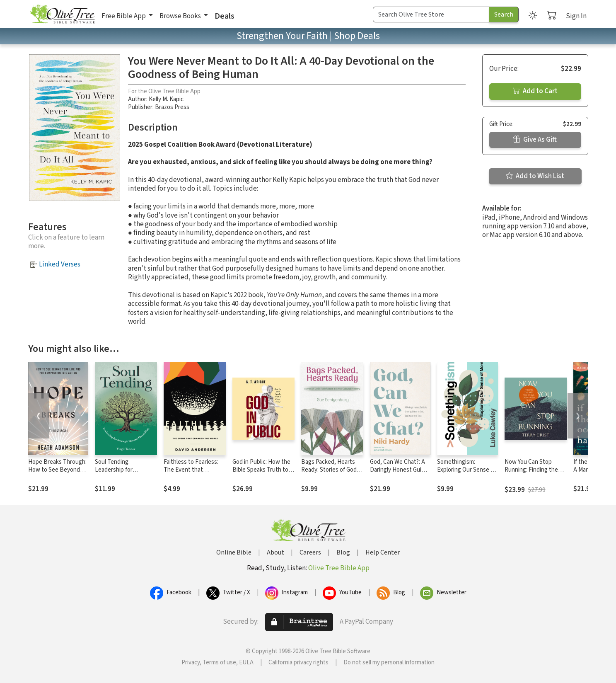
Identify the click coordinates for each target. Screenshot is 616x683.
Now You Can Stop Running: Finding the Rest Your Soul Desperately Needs (531, 474)
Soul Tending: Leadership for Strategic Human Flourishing (117, 474)
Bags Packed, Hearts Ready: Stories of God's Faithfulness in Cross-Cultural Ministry (331, 474)
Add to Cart (535, 91)
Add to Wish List (535, 176)
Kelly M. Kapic (166, 99)
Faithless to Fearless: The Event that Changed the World (191, 470)
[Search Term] (431, 15)
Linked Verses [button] (60, 264)
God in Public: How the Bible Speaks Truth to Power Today (261, 470)
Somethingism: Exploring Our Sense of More (466, 470)
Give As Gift (535, 140)
